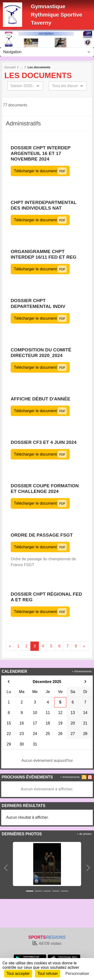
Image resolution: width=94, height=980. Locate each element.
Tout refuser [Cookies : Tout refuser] (48, 974)
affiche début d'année (40, 399)
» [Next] (84, 646)
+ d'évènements (82, 671)
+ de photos (84, 834)
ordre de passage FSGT (42, 535)
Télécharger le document (40, 171)
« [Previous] (10, 646)
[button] (6, 868)
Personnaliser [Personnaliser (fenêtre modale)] (77, 974)
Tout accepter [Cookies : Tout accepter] (18, 974)
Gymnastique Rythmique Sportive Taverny (57, 15)
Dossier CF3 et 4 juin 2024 (44, 442)
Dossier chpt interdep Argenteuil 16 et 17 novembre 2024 (41, 153)
